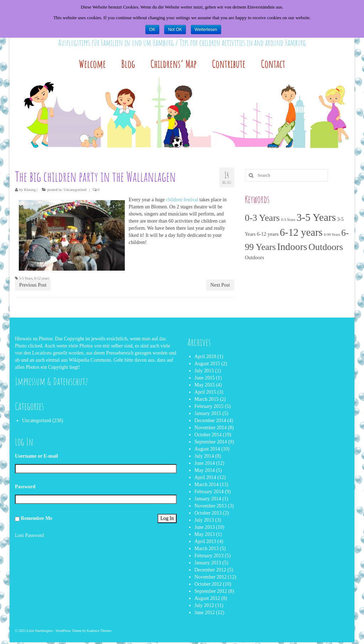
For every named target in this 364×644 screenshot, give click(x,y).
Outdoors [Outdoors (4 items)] (255, 257)
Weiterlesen (206, 30)
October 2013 (208, 513)
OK (152, 30)
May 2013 (205, 534)
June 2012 (205, 613)
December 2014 (210, 421)
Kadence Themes (99, 631)
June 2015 (205, 378)
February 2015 (209, 406)
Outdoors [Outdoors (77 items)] (326, 247)
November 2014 (211, 428)
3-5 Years (26, 278)
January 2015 (208, 413)
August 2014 (207, 449)
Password (25, 487)
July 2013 (204, 520)
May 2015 (205, 385)
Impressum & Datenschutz (51, 381)
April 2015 (205, 392)
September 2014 (211, 442)
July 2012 (204, 605)
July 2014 (204, 456)
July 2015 (204, 371)
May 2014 (205, 470)
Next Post (220, 285)
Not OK (175, 30)
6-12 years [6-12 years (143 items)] (301, 232)
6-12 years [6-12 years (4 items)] (267, 234)
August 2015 (207, 364)
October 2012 (208, 584)
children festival (182, 200)
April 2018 (205, 356)
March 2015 (207, 399)
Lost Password (30, 536)
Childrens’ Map (173, 64)
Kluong (30, 190)
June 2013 (205, 527)
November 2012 (211, 577)
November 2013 (211, 506)
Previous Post (33, 285)
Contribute (229, 64)
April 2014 (205, 477)
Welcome (92, 64)
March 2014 (207, 485)
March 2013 (207, 549)
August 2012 (207, 598)
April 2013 (205, 541)
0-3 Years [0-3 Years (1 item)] (288, 220)
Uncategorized (75, 190)
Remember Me (37, 518)
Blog (128, 64)
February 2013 (209, 556)
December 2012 (210, 570)
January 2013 (208, 563)
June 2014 (205, 463)
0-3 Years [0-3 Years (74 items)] (262, 218)
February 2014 (209, 492)
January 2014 (208, 499)
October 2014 (208, 435)
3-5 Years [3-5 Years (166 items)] (316, 217)
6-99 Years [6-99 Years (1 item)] (332, 235)
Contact (273, 64)
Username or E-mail (36, 456)
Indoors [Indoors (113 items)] (292, 247)
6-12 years (42, 278)
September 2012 (211, 591)
